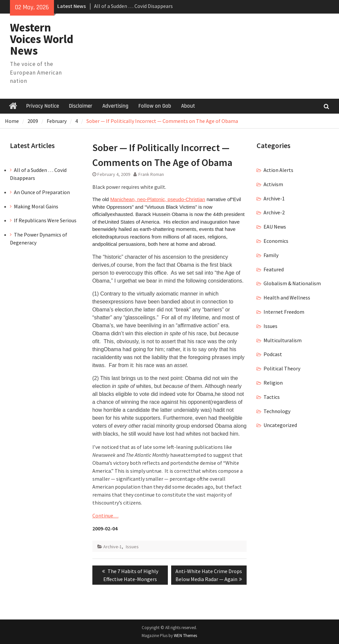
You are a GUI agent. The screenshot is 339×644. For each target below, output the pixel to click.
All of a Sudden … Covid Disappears (133, 6)
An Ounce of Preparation (42, 192)
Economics (276, 241)
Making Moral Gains (36, 206)
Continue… (105, 515)
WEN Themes (185, 636)
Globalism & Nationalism (292, 283)
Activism (273, 184)
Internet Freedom (284, 312)
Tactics (272, 397)
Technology (277, 411)
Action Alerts (278, 170)
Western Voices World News (42, 39)
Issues (132, 547)
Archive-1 (113, 547)
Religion (273, 383)
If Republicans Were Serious (45, 220)
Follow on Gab (155, 106)
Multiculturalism (283, 340)
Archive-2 (274, 212)
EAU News (275, 227)
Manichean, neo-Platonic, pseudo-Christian (158, 199)
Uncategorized (280, 425)
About (188, 106)
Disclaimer (81, 106)
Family (271, 255)
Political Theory (282, 368)
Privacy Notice (43, 106)
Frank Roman (151, 174)
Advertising (115, 106)
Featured (274, 269)
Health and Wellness (287, 297)
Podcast (273, 354)
